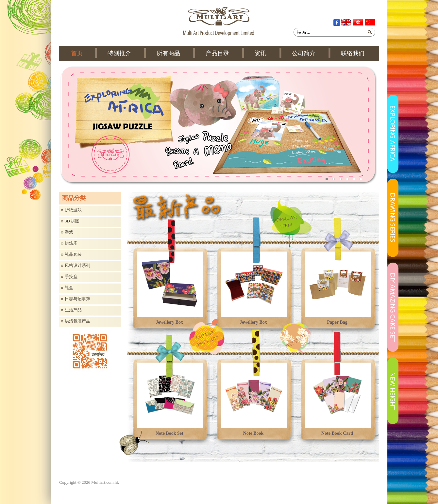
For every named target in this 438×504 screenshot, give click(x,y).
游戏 (69, 232)
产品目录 (217, 53)
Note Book (253, 433)
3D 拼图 (72, 221)
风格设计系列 (77, 266)
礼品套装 (73, 254)
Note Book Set (169, 433)
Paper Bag (337, 322)
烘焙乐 (71, 243)
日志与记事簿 (77, 299)
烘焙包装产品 (77, 321)
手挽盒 (71, 277)
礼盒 (69, 288)
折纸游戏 (73, 210)
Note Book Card (337, 433)
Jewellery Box (170, 322)
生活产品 (73, 310)
